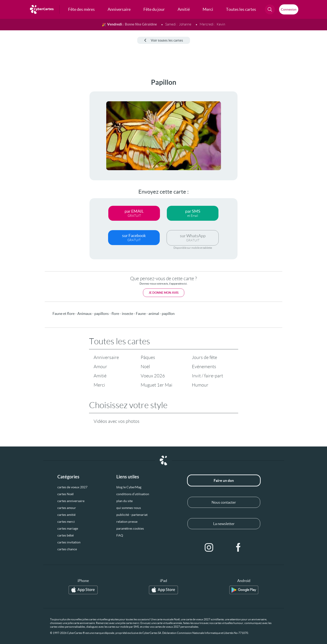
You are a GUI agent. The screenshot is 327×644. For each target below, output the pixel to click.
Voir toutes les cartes (164, 40)
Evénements (204, 367)
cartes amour (67, 508)
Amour (100, 367)
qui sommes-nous (129, 508)
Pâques (148, 357)
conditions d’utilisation (133, 494)
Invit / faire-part (207, 376)
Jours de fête (204, 357)
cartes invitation (69, 542)
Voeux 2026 (153, 376)
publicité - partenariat (132, 515)
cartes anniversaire (71, 501)
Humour (200, 385)
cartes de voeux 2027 (72, 487)
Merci (99, 385)
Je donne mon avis (164, 293)
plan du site (124, 501)
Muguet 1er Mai (157, 385)
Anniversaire (106, 357)
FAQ (120, 535)
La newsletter (224, 524)
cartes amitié (66, 515)
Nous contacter (224, 502)
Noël (145, 367)
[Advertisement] (38, 147)
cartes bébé (66, 535)
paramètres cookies (130, 528)
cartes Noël (66, 494)
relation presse (127, 522)
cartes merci (66, 522)
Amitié (100, 376)
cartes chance (67, 549)
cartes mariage (68, 528)
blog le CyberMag (129, 487)
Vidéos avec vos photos (117, 421)
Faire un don (224, 480)
